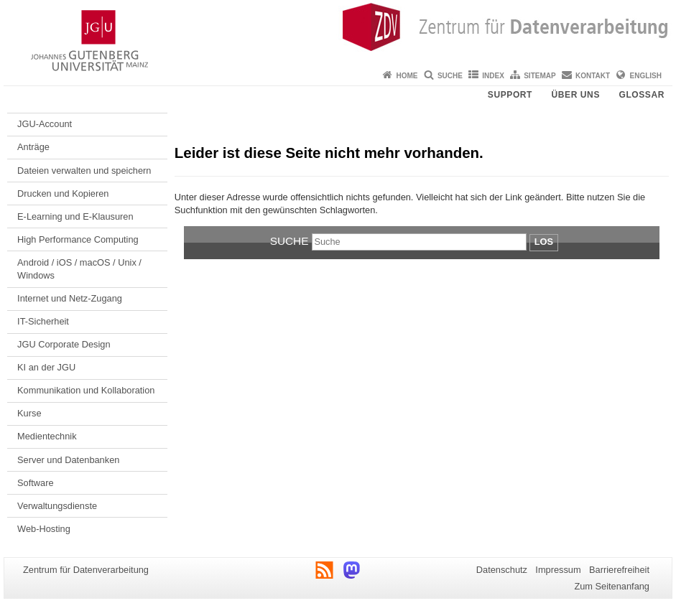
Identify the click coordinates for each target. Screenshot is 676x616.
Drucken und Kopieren (63, 193)
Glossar (642, 95)
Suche (450, 76)
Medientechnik (47, 436)
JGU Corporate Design (64, 344)
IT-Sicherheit (43, 321)
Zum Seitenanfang (612, 586)
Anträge (33, 147)
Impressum (558, 570)
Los (544, 242)
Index (493, 76)
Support (510, 95)
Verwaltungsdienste (57, 506)
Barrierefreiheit (619, 570)
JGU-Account (45, 124)
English (646, 76)
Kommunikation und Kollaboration (86, 390)
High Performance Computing (78, 239)
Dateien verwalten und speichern (84, 171)
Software (36, 483)
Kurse (29, 413)
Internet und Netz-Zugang (70, 298)
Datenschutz (502, 570)
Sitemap (540, 76)
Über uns (576, 95)
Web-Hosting (44, 529)
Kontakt (593, 76)
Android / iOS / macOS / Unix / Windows (79, 269)
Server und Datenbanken (68, 460)
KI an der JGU (46, 367)
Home (407, 76)
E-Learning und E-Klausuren (75, 216)
